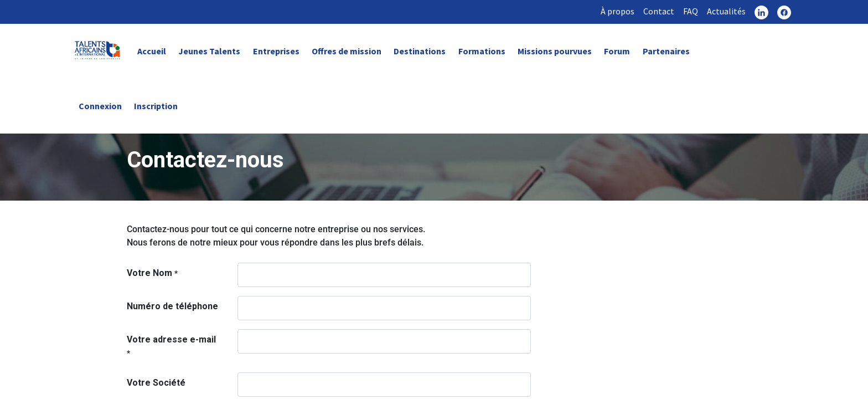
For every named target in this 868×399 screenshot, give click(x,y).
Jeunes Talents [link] (209, 51)
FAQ (691, 11)
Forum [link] (617, 51)
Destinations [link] (420, 51)
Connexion (100, 106)
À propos (618, 11)
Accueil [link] (152, 51)
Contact (659, 11)
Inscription (156, 106)
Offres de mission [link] (347, 51)
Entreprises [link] (276, 51)
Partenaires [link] (666, 51)
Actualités (726, 11)
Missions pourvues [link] (555, 51)
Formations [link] (482, 51)
